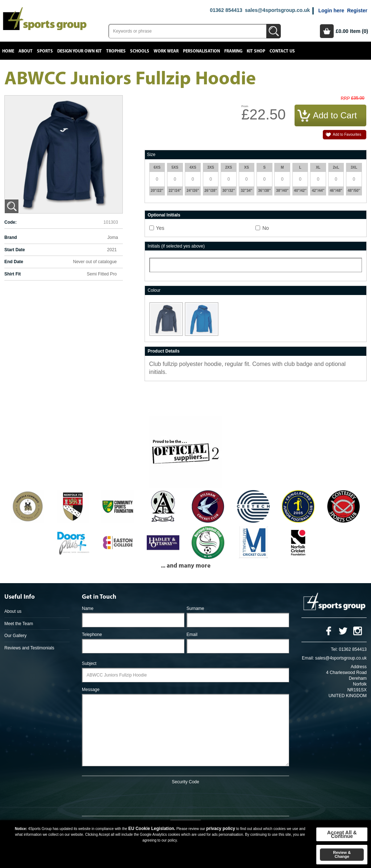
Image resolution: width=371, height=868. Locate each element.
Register (357, 10)
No (266, 228)
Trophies (116, 51)
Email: (308, 658)
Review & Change (342, 854)
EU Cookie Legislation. (152, 829)
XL (318, 167)
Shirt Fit (12, 274)
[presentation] (185, 799)
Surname (195, 608)
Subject (89, 663)
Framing (233, 51)
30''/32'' (229, 191)
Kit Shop (256, 51)
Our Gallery (15, 636)
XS (247, 167)
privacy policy (221, 829)
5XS (175, 167)
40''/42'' (300, 191)
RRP (345, 99)
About (26, 51)
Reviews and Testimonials (29, 648)
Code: (11, 222)
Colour (154, 290)
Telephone (92, 635)
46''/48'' (336, 191)
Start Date (15, 250)
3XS (211, 167)
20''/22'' (157, 191)
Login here (331, 10)
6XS (157, 167)
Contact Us (282, 51)
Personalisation (201, 51)
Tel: (334, 649)
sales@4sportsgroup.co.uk (277, 10)
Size (151, 155)
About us (13, 611)
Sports (45, 51)
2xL (336, 167)
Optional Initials (164, 215)
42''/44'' (318, 191)
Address (359, 667)
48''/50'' (354, 191)
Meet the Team (19, 624)
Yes (160, 228)
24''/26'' (193, 191)
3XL (354, 167)
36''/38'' (265, 191)
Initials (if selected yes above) (176, 246)
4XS (193, 167)
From (245, 106)
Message (91, 690)
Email (192, 635)
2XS (229, 167)
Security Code (185, 782)
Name (88, 608)
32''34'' (247, 191)
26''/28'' (211, 191)
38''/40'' (282, 191)
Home (8, 51)
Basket (327, 31)
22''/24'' (175, 191)
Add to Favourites (347, 134)
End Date (14, 262)
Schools (140, 51)
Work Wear (166, 51)
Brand (11, 237)
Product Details (164, 351)
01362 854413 (226, 10)
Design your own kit (80, 51)
